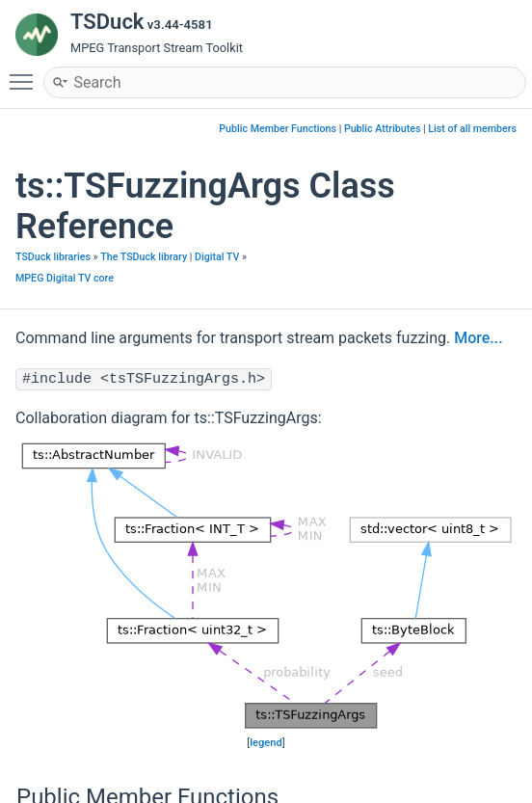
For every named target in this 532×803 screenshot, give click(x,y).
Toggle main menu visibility (26, 73)
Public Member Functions (278, 129)
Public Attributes (383, 129)
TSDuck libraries (53, 257)
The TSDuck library (144, 257)
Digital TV (217, 257)
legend (266, 743)
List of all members (472, 129)
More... (478, 338)
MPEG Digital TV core (65, 278)
